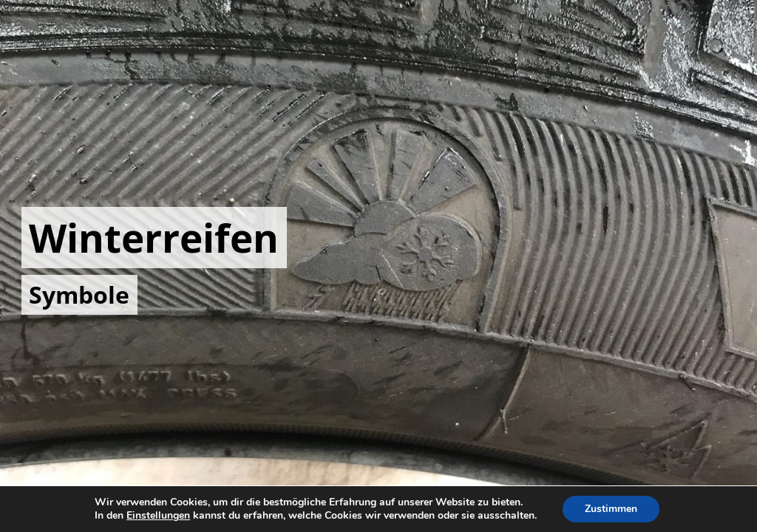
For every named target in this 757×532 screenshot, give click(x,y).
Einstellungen (158, 516)
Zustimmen (611, 509)
